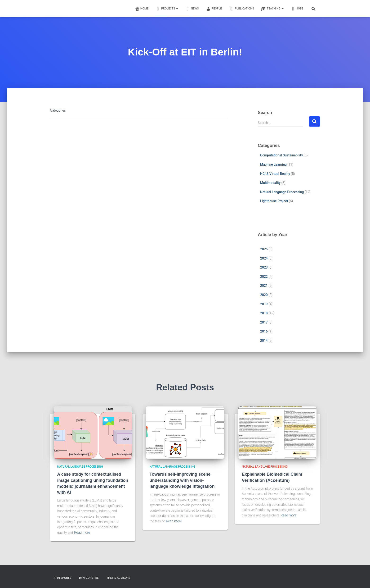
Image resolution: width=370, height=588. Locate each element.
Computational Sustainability (281, 155)
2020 (264, 295)
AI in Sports (62, 578)
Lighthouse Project (274, 201)
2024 (264, 258)
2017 (264, 322)
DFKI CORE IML (89, 578)
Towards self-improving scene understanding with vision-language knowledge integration (182, 480)
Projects (167, 9)
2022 (264, 277)
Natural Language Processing (282, 192)
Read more (82, 533)
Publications (241, 9)
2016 (264, 331)
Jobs (297, 9)
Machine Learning (273, 164)
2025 (264, 249)
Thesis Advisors (118, 578)
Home (142, 9)
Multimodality (270, 183)
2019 (264, 304)
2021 (264, 286)
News (192, 9)
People (214, 9)
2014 (264, 341)
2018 (264, 313)
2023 (264, 267)
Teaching (272, 9)
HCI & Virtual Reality (275, 174)
